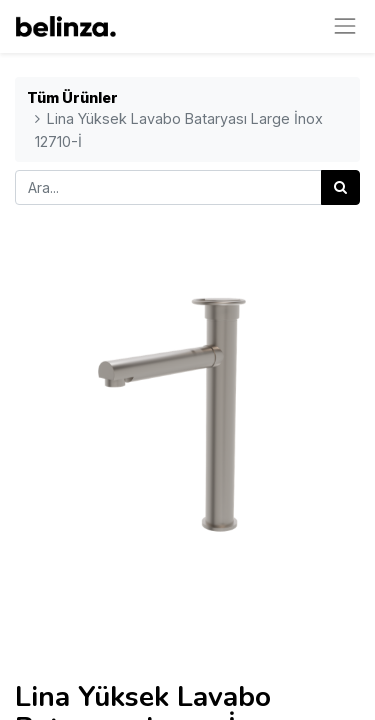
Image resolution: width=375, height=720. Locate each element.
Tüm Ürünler (72, 97)
